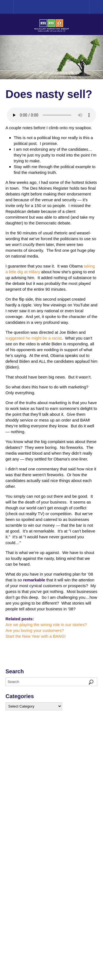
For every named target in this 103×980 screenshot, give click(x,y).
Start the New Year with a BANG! (36, 636)
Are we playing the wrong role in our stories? (46, 625)
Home (14, 7)
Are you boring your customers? (35, 630)
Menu (96, 7)
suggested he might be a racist (34, 338)
